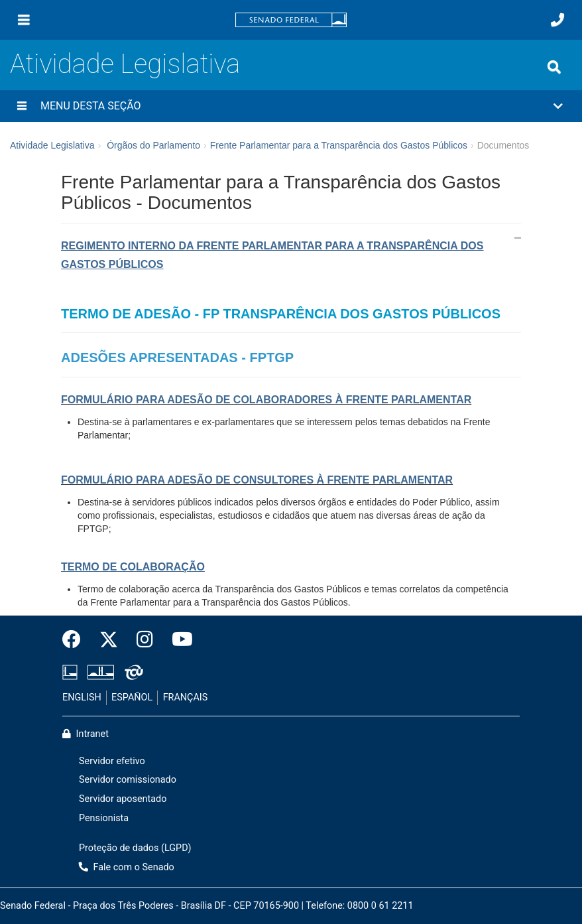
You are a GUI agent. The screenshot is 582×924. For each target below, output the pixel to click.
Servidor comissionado (128, 780)
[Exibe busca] (554, 67)
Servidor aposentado (123, 799)
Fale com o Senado (127, 867)
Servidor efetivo (112, 761)
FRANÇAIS (186, 697)
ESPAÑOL (132, 697)
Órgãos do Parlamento (153, 145)
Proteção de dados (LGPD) (135, 848)
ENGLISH (82, 697)
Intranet (86, 734)
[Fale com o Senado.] (557, 20)
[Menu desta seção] (22, 106)
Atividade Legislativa (125, 64)
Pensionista (104, 818)
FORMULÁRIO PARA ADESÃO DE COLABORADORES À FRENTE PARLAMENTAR (266, 400)
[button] (291, 106)
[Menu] (24, 20)
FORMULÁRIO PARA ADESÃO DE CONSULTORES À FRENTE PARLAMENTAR (257, 480)
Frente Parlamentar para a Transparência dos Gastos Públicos (339, 145)
